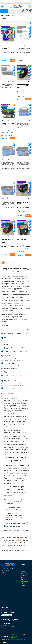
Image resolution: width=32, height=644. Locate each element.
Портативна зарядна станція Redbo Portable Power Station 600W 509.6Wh (8, 164)
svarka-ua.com (18, 540)
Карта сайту (4, 573)
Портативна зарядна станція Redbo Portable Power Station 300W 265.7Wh (23, 125)
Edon (13, 302)
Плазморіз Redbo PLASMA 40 (22, 240)
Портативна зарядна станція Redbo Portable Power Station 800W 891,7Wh (23, 164)
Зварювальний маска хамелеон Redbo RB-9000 (7, 241)
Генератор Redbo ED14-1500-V (8, 124)
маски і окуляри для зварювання (12, 378)
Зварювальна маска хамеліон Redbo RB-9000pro (7, 47)
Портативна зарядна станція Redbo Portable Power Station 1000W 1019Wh (8, 203)
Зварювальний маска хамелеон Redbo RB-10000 (23, 86)
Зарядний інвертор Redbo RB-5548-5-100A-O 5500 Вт (7, 86)
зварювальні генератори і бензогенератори (15, 375)
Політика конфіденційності (7, 571)
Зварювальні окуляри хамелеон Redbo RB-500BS (23, 202)
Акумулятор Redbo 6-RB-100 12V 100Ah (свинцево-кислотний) (23, 47)
